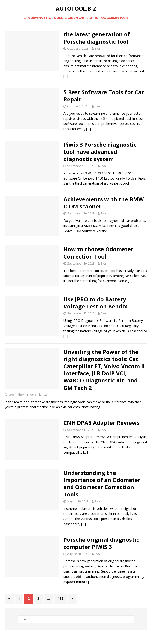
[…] (66, 76)
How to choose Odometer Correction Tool (98, 253)
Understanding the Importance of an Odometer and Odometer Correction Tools (102, 483)
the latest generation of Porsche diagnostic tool (97, 38)
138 (60, 598)
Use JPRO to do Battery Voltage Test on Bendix (95, 303)
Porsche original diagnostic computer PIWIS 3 (101, 543)
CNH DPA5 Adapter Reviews (101, 423)
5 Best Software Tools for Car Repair (104, 96)
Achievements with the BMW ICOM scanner (104, 203)
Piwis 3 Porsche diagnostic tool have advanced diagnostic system (100, 152)
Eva (97, 48)
